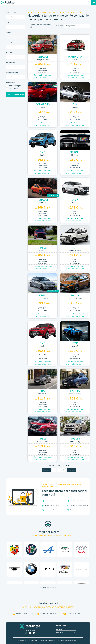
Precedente (46, 470)
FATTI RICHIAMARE (72, 614)
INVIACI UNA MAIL (21, 614)
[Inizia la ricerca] (89, 2)
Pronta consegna (15, 86)
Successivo (71, 470)
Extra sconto (13, 88)
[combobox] (16, 27)
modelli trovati (16, 94)
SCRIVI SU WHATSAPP (46, 614)
